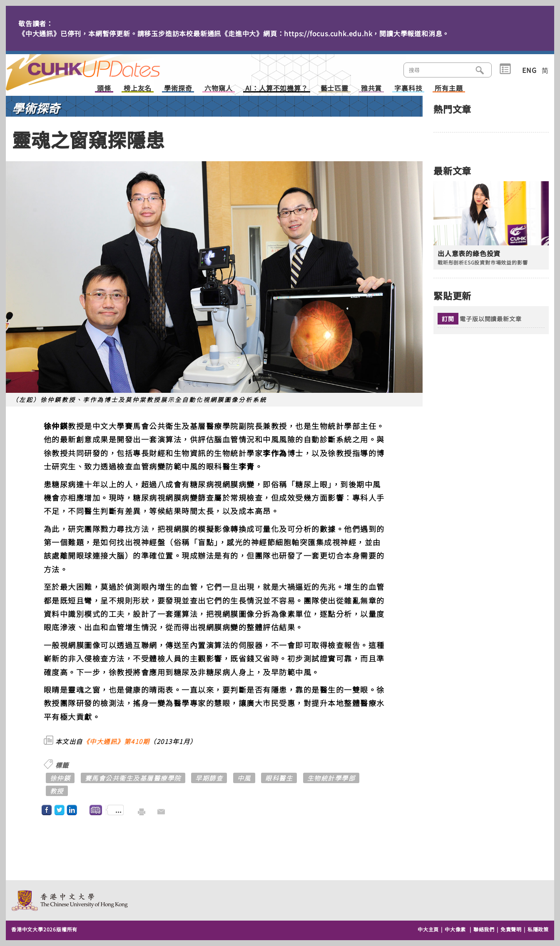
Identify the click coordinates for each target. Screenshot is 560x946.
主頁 (99, 67)
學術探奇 (178, 89)
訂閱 (448, 319)
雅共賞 (371, 89)
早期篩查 (209, 778)
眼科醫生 (279, 778)
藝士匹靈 (335, 89)
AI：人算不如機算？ (277, 89)
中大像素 (455, 929)
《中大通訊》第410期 (116, 741)
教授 (57, 791)
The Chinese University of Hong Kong (70, 900)
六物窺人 (218, 89)
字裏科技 (408, 89)
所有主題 (449, 89)
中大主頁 (428, 929)
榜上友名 (138, 89)
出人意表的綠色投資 (469, 253)
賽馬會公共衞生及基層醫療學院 (133, 778)
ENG (529, 70)
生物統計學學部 (331, 778)
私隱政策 (538, 929)
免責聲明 (511, 929)
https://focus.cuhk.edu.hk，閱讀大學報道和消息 (363, 33)
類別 (505, 69)
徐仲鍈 (60, 778)
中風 (244, 778)
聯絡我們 (484, 929)
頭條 (104, 89)
